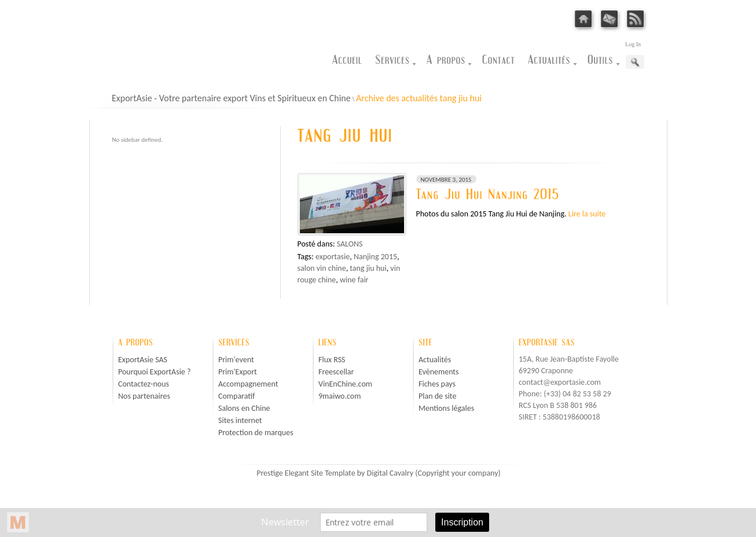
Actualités (435, 360)
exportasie (333, 257)
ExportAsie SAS (143, 360)
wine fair (354, 280)
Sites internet (240, 420)
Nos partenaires (144, 396)
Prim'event (236, 360)
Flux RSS (332, 360)
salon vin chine (322, 268)
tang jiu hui (368, 268)
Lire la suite (587, 214)
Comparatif (236, 396)
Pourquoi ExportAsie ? (154, 372)
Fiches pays (437, 384)
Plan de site (437, 396)
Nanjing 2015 (375, 257)
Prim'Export (238, 372)
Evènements (439, 372)
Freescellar (336, 372)
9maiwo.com (340, 396)
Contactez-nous (144, 384)
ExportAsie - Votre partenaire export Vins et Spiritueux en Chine (231, 98)
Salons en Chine (244, 408)
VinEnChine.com (345, 384)
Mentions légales (446, 408)
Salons (350, 244)
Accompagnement (248, 384)
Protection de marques (256, 433)
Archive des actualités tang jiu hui (419, 98)
